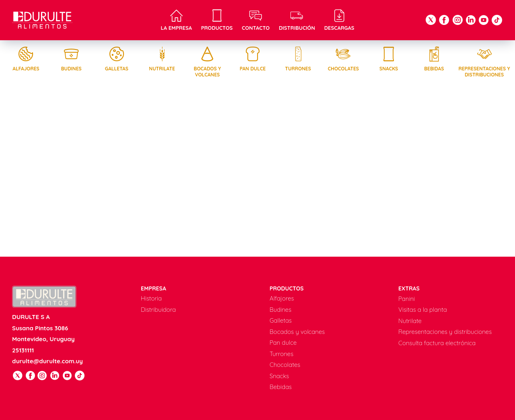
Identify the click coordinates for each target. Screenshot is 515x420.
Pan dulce (253, 59)
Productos (217, 20)
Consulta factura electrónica (437, 343)
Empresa (153, 288)
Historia (151, 298)
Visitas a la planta (423, 310)
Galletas (117, 59)
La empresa (176, 20)
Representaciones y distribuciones (484, 62)
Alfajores (26, 59)
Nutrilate (162, 59)
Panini (407, 299)
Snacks (389, 59)
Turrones (298, 59)
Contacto (256, 20)
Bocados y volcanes (207, 62)
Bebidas (434, 59)
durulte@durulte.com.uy (47, 361)
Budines (71, 59)
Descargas (339, 20)
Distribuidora (158, 310)
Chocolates (343, 59)
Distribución (297, 20)
